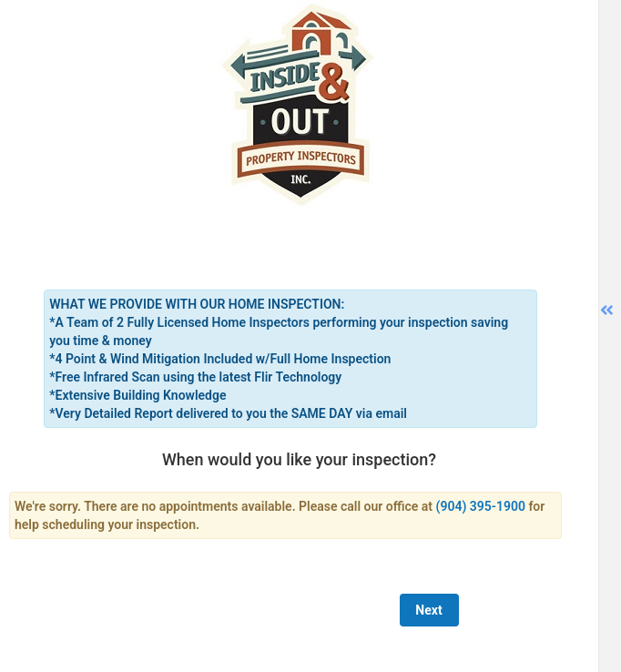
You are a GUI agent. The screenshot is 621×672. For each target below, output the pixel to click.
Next (428, 610)
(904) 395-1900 (481, 506)
